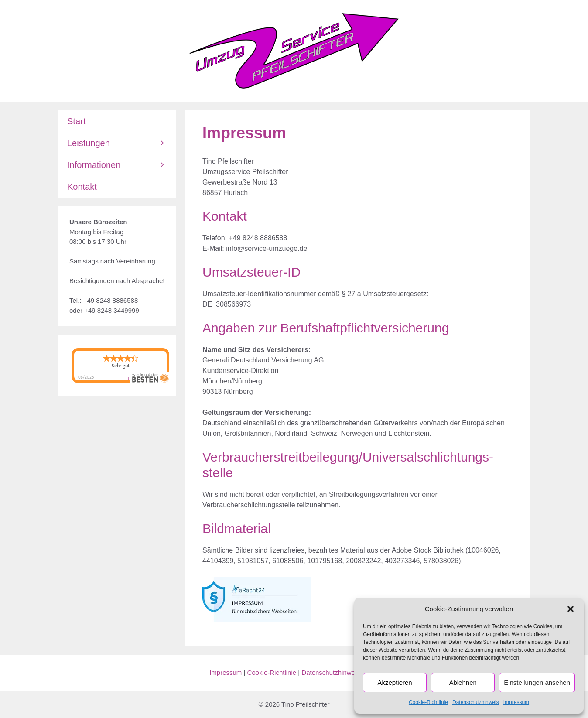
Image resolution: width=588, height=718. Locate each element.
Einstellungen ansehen (537, 682)
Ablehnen (463, 682)
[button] (571, 609)
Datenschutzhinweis (476, 702)
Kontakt (82, 187)
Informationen (122, 165)
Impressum (516, 702)
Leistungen (122, 143)
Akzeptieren (395, 682)
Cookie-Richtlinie (428, 702)
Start (76, 121)
